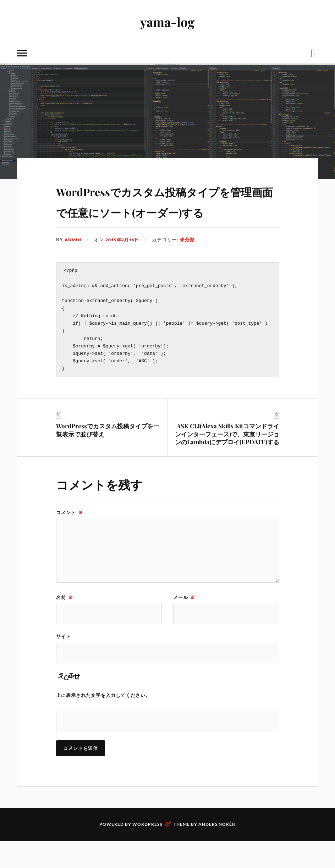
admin (74, 260)
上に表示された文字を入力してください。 (103, 722)
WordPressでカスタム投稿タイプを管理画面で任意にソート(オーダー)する (167, 210)
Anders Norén (217, 851)
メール (184, 622)
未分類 (192, 260)
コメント (70, 538)
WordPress (147, 851)
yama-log (167, 21)
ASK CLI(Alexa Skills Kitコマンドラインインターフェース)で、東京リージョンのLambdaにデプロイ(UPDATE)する (227, 459)
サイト (64, 662)
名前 (65, 622)
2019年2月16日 (125, 260)
